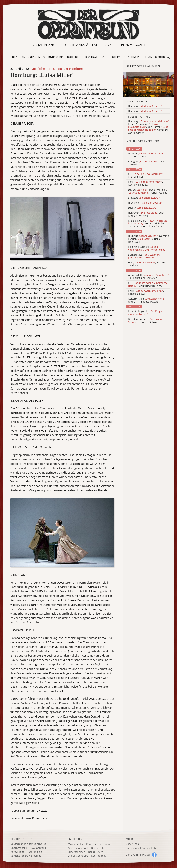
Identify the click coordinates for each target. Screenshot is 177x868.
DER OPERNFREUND (22, 839)
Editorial (18, 57)
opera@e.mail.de (31, 856)
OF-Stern (114, 57)
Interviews (105, 844)
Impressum (132, 848)
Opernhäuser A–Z (78, 848)
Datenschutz (149, 848)
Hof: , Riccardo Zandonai (147, 264)
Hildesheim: (145, 203)
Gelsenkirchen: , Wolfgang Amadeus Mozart (147, 300)
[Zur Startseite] (89, 25)
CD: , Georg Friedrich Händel (148, 285)
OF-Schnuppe (133, 57)
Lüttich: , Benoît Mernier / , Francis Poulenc (148, 191)
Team (149, 57)
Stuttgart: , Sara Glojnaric (147, 163)
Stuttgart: (144, 198)
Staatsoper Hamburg (68, 69)
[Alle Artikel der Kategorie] (148, 85)
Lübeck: (143, 208)
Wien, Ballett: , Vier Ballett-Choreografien (149, 277)
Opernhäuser (53, 57)
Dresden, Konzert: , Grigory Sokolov (145, 321)
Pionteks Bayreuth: (147, 248)
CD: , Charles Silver (146, 176)
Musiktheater (41, 69)
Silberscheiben (77, 852)
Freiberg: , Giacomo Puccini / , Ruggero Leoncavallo (148, 239)
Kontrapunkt (95, 57)
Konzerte (91, 844)
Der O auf (138, 855)
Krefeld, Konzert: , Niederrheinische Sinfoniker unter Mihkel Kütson (148, 224)
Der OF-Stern (96, 852)
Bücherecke (98, 848)
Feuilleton (74, 57)
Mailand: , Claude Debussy (146, 155)
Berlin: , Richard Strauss (146, 293)
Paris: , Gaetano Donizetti (145, 183)
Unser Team (133, 844)
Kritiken (34, 57)
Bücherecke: (144, 256)
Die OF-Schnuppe (78, 856)
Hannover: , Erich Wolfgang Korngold (146, 214)
